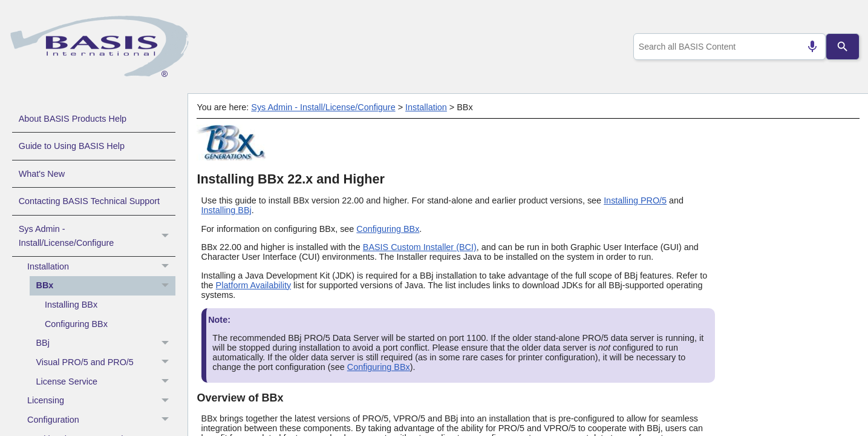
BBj (106, 343)
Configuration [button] (101, 420)
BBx (106, 286)
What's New (42, 174)
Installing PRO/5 (635, 200)
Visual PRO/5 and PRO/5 (106, 363)
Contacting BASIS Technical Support (89, 201)
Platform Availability (254, 285)
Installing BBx (71, 305)
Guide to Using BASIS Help (72, 146)
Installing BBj (227, 210)
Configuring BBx (76, 324)
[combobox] (727, 47)
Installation (101, 266)
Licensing (101, 401)
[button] (167, 236)
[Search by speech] (807, 47)
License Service (106, 381)
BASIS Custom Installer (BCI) (420, 247)
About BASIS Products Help (73, 119)
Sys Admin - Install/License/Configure (97, 236)
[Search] (843, 47)
